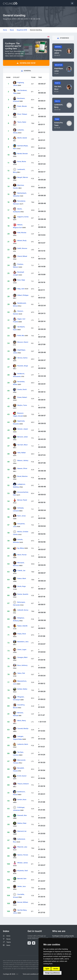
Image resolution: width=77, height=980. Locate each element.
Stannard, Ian (22, 831)
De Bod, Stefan (22, 689)
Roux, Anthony (22, 665)
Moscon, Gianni (23, 342)
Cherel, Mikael (22, 256)
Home (5, 30)
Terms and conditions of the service (34, 974)
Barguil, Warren (23, 177)
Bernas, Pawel (22, 500)
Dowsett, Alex (22, 815)
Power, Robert (22, 397)
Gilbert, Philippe (23, 295)
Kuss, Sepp (21, 280)
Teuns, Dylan (22, 122)
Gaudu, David (22, 389)
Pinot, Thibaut (22, 114)
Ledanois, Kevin (23, 744)
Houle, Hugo (22, 586)
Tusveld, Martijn (23, 728)
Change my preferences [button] (52, 973)
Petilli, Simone (22, 248)
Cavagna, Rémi (22, 657)
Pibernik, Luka (22, 847)
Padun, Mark (22, 578)
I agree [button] (47, 969)
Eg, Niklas (21, 548)
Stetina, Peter (22, 823)
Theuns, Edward (23, 784)
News (8, 945)
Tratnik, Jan (21, 570)
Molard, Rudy (22, 240)
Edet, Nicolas (22, 233)
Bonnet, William (23, 902)
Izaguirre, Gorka (23, 217)
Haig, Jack (21, 289)
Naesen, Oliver (22, 468)
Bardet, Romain (23, 154)
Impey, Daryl (22, 634)
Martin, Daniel (22, 138)
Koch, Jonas (22, 516)
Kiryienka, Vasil (23, 871)
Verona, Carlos (22, 358)
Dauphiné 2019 (22, 30)
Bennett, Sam (22, 878)
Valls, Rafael (21, 453)
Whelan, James (23, 863)
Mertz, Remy (22, 720)
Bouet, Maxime (22, 476)
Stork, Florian (22, 555)
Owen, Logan (22, 649)
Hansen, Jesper (23, 429)
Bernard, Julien (23, 437)
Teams (9, 942)
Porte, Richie (22, 161)
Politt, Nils (21, 335)
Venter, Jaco (22, 886)
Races (12, 30)
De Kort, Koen (22, 799)
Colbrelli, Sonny (23, 610)
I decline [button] (55, 969)
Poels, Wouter (22, 106)
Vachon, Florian (23, 855)
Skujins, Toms (22, 405)
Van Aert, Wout (22, 445)
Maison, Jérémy (23, 460)
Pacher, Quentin (23, 594)
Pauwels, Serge (23, 366)
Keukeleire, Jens (23, 641)
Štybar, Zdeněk (22, 626)
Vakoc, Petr (21, 673)
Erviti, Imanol (22, 776)
